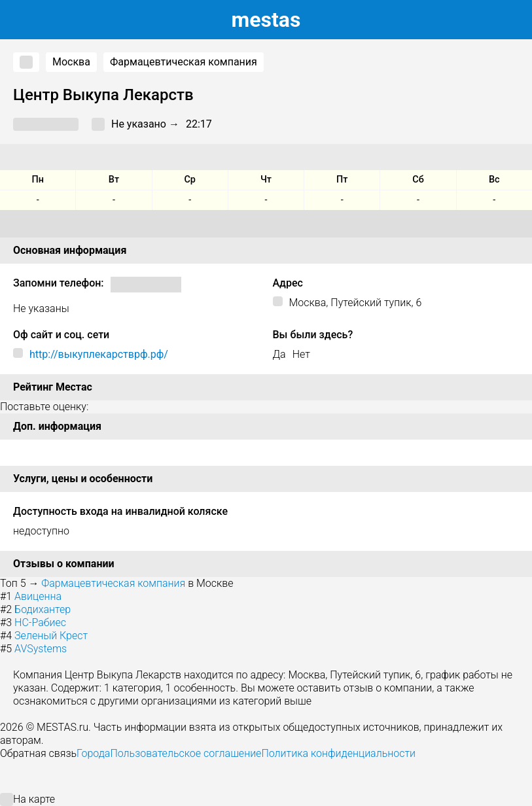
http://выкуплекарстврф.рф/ (99, 354)
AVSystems (41, 649)
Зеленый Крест (51, 636)
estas (266, 20)
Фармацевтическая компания (184, 62)
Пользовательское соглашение (186, 753)
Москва (71, 62)
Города (93, 753)
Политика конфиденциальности (338, 753)
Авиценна (38, 596)
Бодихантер (43, 609)
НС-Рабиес (40, 622)
